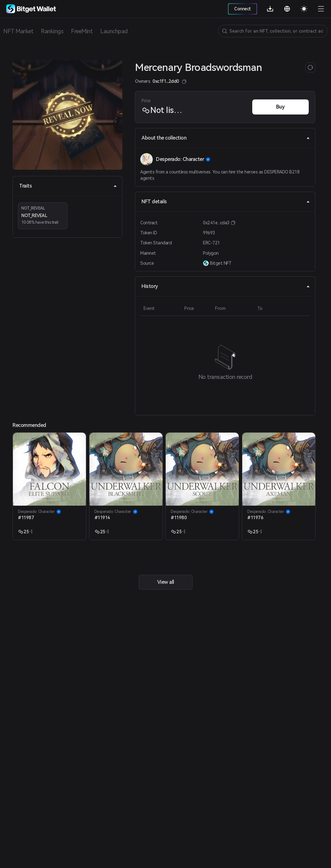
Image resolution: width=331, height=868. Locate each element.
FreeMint (82, 31)
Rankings (52, 31)
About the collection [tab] (226, 138)
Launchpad (114, 31)
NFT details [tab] (226, 202)
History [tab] (226, 286)
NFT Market (18, 31)
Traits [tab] (68, 186)
